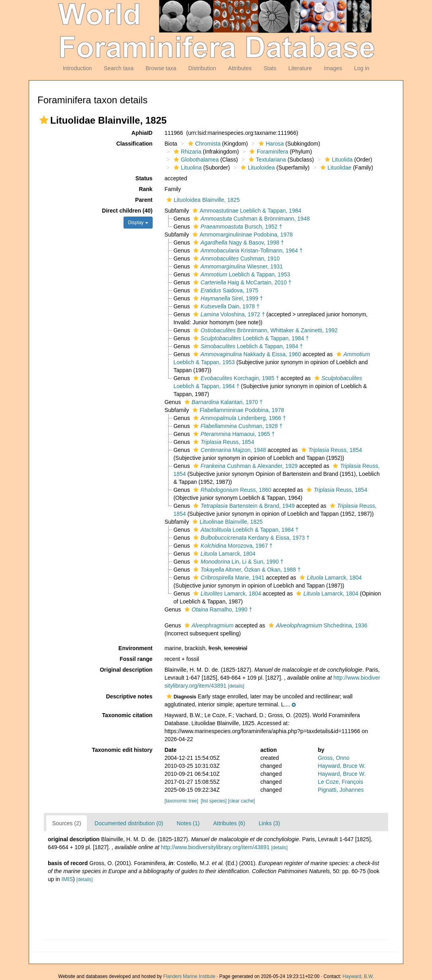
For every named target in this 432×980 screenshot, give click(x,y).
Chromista (203, 144)
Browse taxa (161, 68)
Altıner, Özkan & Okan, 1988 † (246, 570)
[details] (236, 686)
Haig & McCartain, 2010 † (241, 282)
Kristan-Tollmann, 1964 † (247, 250)
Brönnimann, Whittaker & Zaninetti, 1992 (264, 330)
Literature (300, 68)
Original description (126, 670)
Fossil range (136, 659)
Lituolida (338, 160)
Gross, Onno (334, 758)
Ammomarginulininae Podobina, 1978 (242, 235)
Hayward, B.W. (358, 976)
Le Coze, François (341, 782)
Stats (270, 68)
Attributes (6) (229, 823)
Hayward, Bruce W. (342, 766)
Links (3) (269, 823)
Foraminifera (268, 152)
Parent (144, 200)
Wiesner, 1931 (237, 266)
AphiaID (142, 133)
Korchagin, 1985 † (235, 378)
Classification (135, 144)
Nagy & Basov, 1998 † (238, 243)
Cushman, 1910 (235, 258)
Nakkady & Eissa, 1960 (246, 354)
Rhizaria (187, 152)
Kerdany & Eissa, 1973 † (250, 538)
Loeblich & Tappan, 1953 (241, 274)
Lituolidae (335, 168)
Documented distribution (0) (129, 823)
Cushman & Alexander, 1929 (244, 466)
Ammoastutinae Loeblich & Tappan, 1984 (246, 211)
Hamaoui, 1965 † (233, 434)
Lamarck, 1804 (223, 554)
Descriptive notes (129, 696)
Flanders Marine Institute (189, 976)
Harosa (270, 144)
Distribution (202, 68)
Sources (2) (67, 823)
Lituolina (187, 168)
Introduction (77, 68)
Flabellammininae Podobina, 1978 (237, 410)
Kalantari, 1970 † (223, 402)
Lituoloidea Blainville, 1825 (202, 200)
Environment (135, 648)
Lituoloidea (257, 168)
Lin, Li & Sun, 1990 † (237, 562)
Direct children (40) (127, 211)
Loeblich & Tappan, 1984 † (250, 338)
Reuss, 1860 (231, 490)
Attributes (240, 68)
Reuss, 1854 (223, 442)
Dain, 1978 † (225, 306)
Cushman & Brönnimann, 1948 (250, 219)
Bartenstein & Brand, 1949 (243, 506)
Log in (361, 68)
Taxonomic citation (127, 715)
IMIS (67, 879)
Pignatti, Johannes (341, 790)
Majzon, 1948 (229, 450)
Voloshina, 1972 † (228, 314)
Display (138, 223)
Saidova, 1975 (225, 290)
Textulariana (266, 160)
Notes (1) (188, 823)
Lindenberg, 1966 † (239, 418)
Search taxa (119, 68)
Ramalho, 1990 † (217, 609)
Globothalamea (195, 160)
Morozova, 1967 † (232, 546)
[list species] (214, 801)
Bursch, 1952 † (237, 227)
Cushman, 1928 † (237, 426)
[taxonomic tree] (182, 801)
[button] (44, 120)
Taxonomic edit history (122, 750)
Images (333, 68)
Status (144, 178)
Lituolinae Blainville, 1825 (227, 522)
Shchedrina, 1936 (317, 625)
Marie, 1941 (228, 578)
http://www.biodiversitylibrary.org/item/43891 (215, 847)
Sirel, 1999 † (227, 298)
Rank (145, 189)
